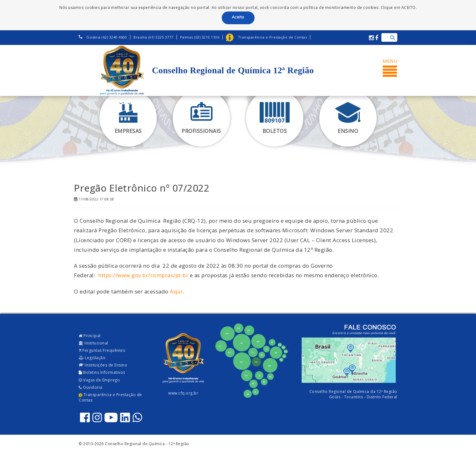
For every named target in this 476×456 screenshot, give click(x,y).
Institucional (94, 343)
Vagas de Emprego (99, 380)
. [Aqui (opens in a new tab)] (183, 291)
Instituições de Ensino (103, 365)
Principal (90, 336)
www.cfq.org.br (183, 393)
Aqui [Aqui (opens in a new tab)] (176, 291)
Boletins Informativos (102, 372)
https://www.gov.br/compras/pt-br (143, 275)
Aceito (238, 17)
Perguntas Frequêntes (102, 350)
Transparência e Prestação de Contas (110, 397)
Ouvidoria (91, 387)
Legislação (92, 358)
